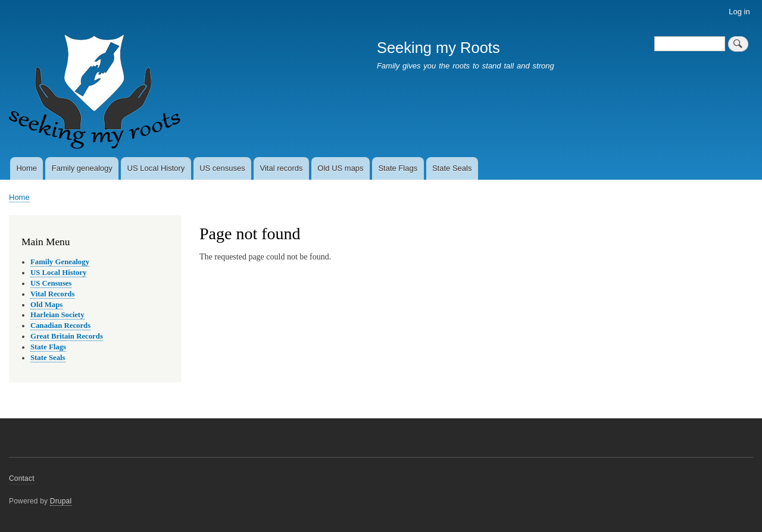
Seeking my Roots (438, 48)
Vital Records (52, 294)
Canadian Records (60, 326)
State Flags (398, 168)
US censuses (222, 168)
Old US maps (340, 168)
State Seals (452, 168)
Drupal (61, 501)
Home (26, 168)
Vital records (282, 168)
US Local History (156, 168)
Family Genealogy (60, 262)
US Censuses (51, 283)
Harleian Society (57, 315)
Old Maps (46, 305)
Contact (22, 478)
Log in (739, 12)
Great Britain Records (67, 336)
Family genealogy (82, 168)
